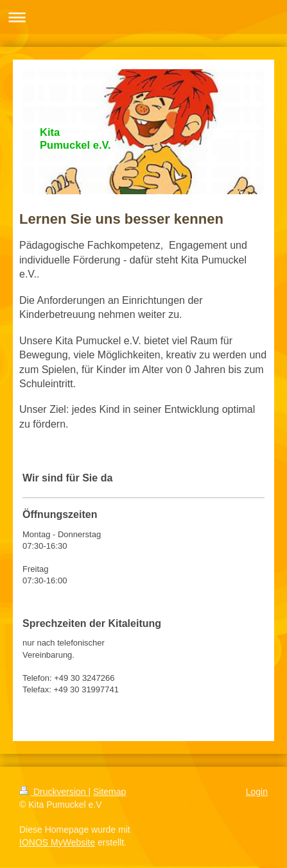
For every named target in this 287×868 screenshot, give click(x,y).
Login (257, 792)
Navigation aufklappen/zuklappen (143, 17)
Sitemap (109, 792)
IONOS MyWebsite (57, 842)
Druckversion (54, 792)
